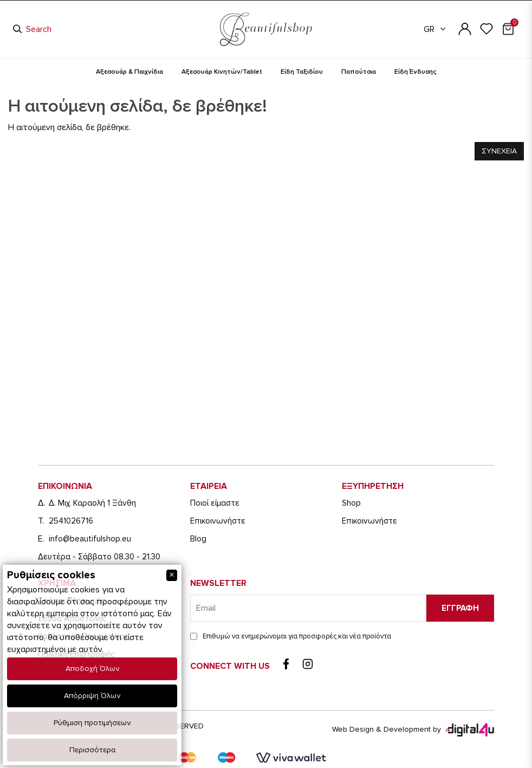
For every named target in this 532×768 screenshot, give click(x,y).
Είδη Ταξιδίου (302, 72)
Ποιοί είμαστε (215, 503)
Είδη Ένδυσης (416, 72)
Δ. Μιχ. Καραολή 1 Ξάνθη (92, 503)
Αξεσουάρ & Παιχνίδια (129, 72)
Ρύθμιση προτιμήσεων (92, 723)
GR (435, 29)
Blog (198, 539)
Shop (351, 503)
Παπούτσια (359, 72)
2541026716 (71, 521)
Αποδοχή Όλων (92, 669)
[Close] (172, 575)
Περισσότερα (92, 750)
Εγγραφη (460, 608)
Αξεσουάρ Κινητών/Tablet (222, 72)
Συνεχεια (499, 151)
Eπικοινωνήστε (218, 521)
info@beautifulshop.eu (90, 539)
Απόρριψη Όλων (92, 696)
